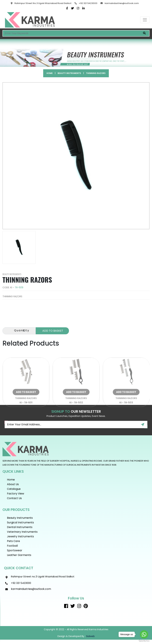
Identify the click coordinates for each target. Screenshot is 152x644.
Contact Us (14, 498)
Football (12, 546)
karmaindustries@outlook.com (122, 3)
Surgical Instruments (20, 522)
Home (50, 73)
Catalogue (14, 489)
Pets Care (13, 541)
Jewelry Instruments (20, 536)
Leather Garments (19, 555)
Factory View (16, 494)
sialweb (90, 636)
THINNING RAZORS (96, 73)
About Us (13, 484)
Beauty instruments (69, 73)
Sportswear (15, 550)
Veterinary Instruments (22, 532)
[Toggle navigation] (145, 20)
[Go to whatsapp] (144, 634)
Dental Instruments (20, 527)
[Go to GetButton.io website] (144, 641)
